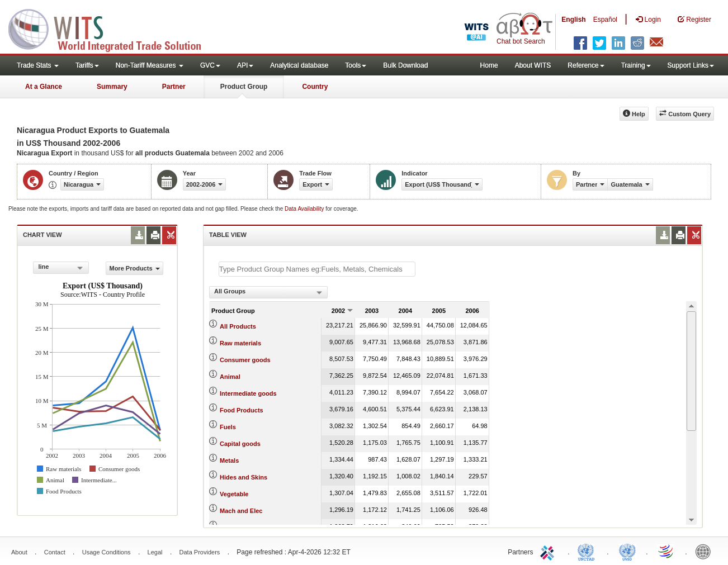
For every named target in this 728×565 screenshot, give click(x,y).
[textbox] (317, 269)
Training (636, 65)
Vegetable (234, 494)
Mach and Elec (241, 511)
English (573, 20)
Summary (112, 87)
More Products (134, 268)
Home (489, 65)
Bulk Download (405, 65)
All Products (238, 326)
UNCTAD (588, 551)
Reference (586, 65)
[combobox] (61, 268)
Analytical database (299, 65)
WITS (112, 28)
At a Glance (44, 87)
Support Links (691, 65)
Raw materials (240, 343)
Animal (230, 377)
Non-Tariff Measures (150, 65)
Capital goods (240, 444)
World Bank (706, 551)
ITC (549, 551)
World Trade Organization (666, 551)
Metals (229, 460)
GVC (210, 65)
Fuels (228, 427)
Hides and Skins (244, 477)
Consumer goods (245, 360)
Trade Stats (38, 65)
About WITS (533, 65)
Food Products (242, 410)
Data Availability (305, 209)
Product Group (244, 87)
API (245, 65)
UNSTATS (627, 551)
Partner (174, 87)
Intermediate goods (248, 393)
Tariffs (87, 65)
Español (605, 20)
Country (315, 87)
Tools (356, 65)
